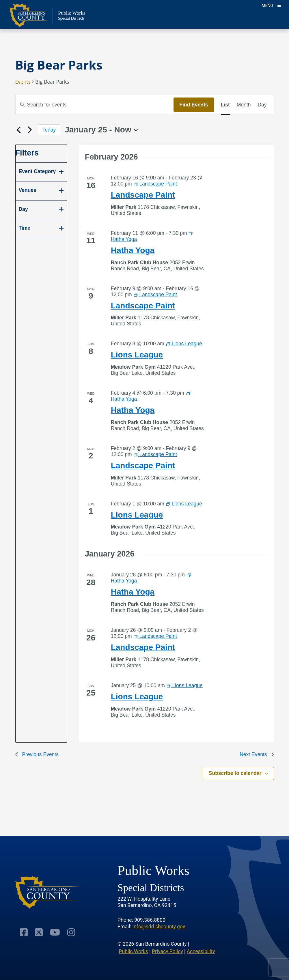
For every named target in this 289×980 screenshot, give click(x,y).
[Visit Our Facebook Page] (24, 932)
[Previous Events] (19, 130)
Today (49, 130)
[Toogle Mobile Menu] (271, 5)
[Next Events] (30, 130)
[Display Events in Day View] (262, 105)
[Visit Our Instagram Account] (71, 932)
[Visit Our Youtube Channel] (55, 932)
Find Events (194, 105)
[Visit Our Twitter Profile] (39, 932)
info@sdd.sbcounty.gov (159, 927)
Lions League (137, 355)
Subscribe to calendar (235, 773)
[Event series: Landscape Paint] (155, 184)
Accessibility (201, 951)
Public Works (133, 951)
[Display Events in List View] (225, 105)
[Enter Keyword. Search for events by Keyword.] (95, 105)
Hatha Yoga (133, 250)
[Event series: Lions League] (184, 344)
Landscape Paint (143, 195)
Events (23, 82)
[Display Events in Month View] (244, 105)
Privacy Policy (167, 951)
